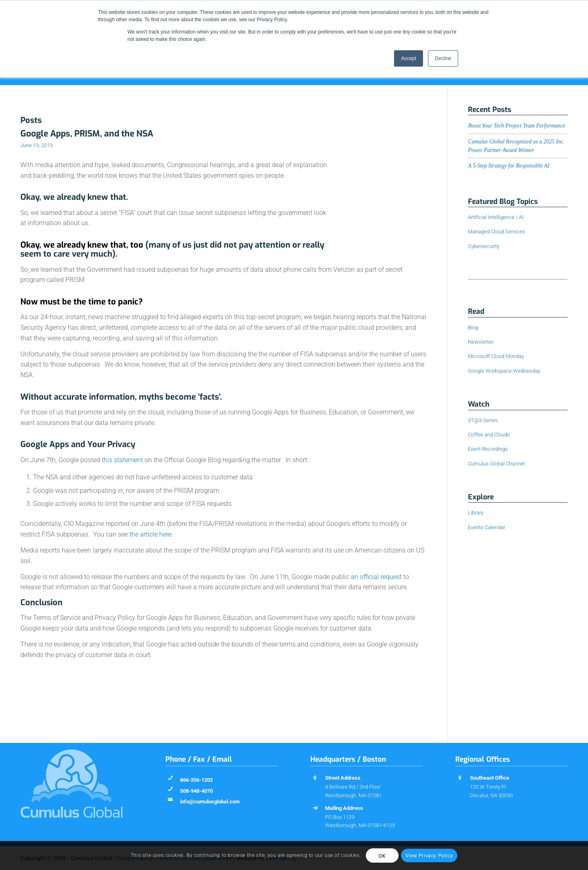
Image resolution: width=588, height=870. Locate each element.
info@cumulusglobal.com (210, 802)
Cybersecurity (484, 246)
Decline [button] (443, 58)
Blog (473, 328)
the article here (150, 534)
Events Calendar (487, 527)
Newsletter (481, 342)
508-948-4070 (196, 791)
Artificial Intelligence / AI (496, 217)
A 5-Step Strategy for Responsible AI (509, 166)
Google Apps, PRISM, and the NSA (87, 134)
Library (476, 513)
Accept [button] (409, 58)
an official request (376, 577)
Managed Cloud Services (497, 231)
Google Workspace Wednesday (504, 371)
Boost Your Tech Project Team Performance (517, 126)
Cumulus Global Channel (496, 464)
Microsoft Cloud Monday (496, 356)
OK (382, 856)
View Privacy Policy (429, 856)
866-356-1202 (196, 780)
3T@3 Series (483, 420)
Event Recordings (488, 449)
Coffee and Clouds (489, 435)
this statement (122, 460)
